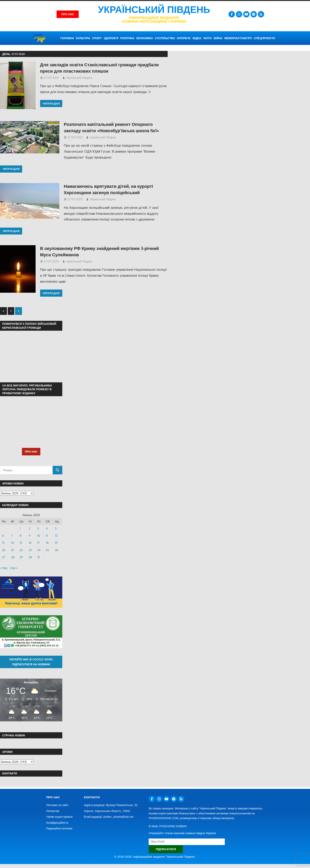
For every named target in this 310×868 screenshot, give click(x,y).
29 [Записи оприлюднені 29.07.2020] (21, 557)
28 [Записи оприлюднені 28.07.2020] (13, 557)
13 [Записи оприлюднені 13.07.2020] (3, 543)
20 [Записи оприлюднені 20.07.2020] (4, 550)
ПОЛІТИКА (127, 38)
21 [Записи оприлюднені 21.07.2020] (12, 550)
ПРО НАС (31, 452)
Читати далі (51, 104)
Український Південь (154, 10)
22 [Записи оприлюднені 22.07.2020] (21, 550)
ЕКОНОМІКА (145, 38)
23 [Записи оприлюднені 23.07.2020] (30, 550)
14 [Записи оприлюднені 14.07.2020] (12, 543)
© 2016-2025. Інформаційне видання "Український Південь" (155, 857)
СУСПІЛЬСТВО (165, 38)
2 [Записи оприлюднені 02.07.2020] (29, 528)
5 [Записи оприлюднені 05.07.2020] (56, 528)
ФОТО (208, 38)
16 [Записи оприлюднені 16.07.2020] (30, 543)
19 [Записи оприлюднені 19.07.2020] (56, 543)
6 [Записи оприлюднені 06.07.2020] (3, 536)
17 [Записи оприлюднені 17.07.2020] (38, 543)
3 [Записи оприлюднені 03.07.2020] (38, 528)
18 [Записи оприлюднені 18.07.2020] (47, 543)
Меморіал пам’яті (238, 38)
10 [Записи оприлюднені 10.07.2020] (39, 536)
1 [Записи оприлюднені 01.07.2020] (20, 528)
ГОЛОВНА (67, 38)
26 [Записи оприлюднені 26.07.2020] (57, 550)
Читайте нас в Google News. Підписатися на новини (31, 662)
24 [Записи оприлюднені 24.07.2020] (39, 550)
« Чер (4, 568)
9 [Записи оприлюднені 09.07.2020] (30, 536)
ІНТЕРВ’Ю (184, 38)
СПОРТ (97, 38)
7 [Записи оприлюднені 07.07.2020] (12, 536)
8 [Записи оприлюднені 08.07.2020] (20, 536)
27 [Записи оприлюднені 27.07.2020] (4, 557)
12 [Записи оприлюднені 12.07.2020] (56, 536)
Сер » (14, 568)
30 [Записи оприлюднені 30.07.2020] (30, 557)
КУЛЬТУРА (83, 38)
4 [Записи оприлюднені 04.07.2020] (47, 528)
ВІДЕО (197, 38)
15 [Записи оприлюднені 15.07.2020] (21, 543)
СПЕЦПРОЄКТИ (264, 38)
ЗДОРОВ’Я (111, 38)
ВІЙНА (218, 38)
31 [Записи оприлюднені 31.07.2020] (38, 557)
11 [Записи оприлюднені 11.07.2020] (47, 536)
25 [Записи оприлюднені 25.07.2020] (48, 550)
